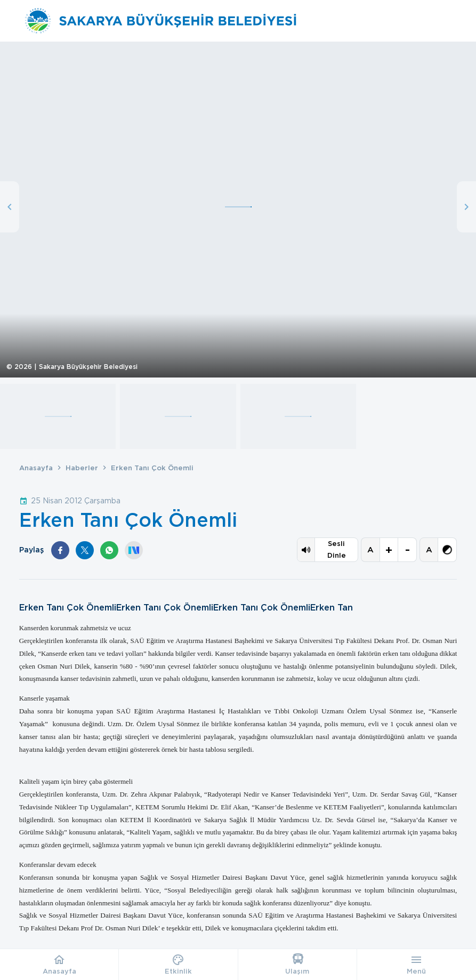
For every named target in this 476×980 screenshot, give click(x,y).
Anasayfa (36, 468)
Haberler (82, 468)
